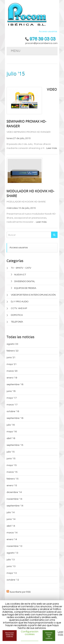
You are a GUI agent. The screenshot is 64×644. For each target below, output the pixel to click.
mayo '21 (12, 364)
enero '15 (12, 486)
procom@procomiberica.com (41, 43)
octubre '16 (13, 411)
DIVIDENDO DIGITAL (25, 281)
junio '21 (11, 358)
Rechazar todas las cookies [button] (10, 635)
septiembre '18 (15, 384)
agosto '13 (12, 553)
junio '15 (11, 459)
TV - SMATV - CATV (21, 268)
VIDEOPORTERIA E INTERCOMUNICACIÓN (33, 295)
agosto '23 (12, 344)
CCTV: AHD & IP (19, 308)
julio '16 (11, 425)
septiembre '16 (15, 418)
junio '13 (11, 566)
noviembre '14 (14, 499)
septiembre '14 (15, 506)
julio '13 (11, 560)
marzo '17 (12, 405)
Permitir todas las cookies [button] (49, 636)
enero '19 (12, 378)
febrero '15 (13, 479)
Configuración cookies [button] (30, 633)
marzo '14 (12, 533)
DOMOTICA (17, 315)
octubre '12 (13, 580)
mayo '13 (12, 573)
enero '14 (12, 539)
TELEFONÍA (17, 322)
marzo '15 (12, 472)
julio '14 (11, 512)
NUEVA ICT (20, 275)
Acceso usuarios (48, 31)
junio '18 (11, 391)
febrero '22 (13, 351)
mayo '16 (12, 432)
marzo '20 (12, 371)
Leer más (52, 148)
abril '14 (11, 526)
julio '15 (11, 452)
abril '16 (11, 438)
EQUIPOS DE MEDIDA (25, 288)
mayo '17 (12, 398)
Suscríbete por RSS (20, 592)
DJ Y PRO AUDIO (20, 302)
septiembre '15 (15, 445)
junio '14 (11, 519)
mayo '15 (12, 465)
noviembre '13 (14, 546)
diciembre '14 (14, 492)
